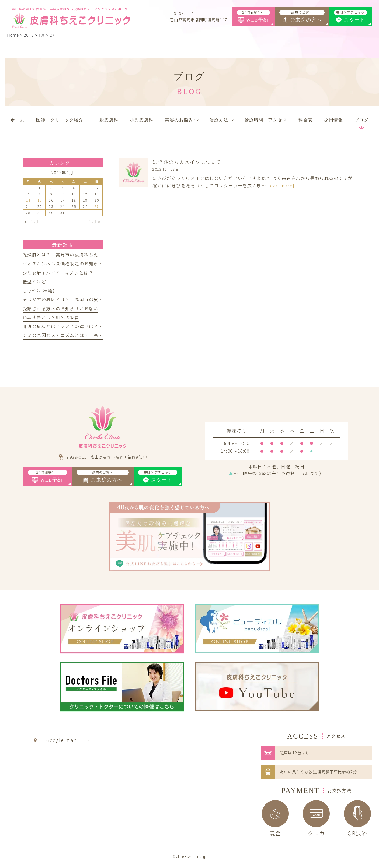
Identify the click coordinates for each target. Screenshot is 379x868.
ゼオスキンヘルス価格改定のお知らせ (63, 264)
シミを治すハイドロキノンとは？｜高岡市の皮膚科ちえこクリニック (96, 273)
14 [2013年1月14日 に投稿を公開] (28, 200)
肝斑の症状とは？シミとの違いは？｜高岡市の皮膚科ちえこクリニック (98, 326)
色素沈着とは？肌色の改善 (51, 317)
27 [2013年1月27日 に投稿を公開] (97, 206)
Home (13, 35)
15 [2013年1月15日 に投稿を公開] (40, 200)
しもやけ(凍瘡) (39, 291)
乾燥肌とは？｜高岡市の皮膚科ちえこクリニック (75, 255)
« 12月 (32, 221)
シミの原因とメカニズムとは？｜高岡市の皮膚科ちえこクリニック (94, 335)
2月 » (95, 221)
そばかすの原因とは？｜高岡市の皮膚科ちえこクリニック (84, 299)
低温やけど (34, 282)
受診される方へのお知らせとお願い (60, 309)
